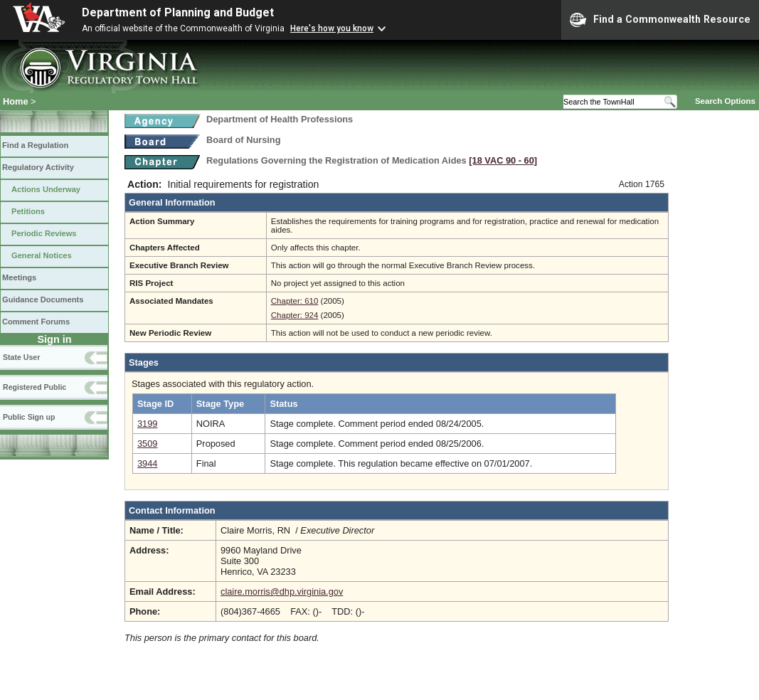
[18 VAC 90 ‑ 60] (503, 160)
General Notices (42, 255)
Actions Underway (46, 189)
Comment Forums (36, 322)
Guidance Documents (43, 299)
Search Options (725, 101)
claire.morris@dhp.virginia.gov (282, 592)
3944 (147, 463)
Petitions (28, 211)
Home (16, 101)
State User (21, 357)
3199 (147, 424)
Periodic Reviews (44, 233)
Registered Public (34, 387)
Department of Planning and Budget (178, 12)
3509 (147, 444)
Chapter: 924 (295, 315)
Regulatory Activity (38, 167)
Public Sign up (29, 417)
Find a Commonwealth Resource (660, 20)
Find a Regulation (35, 145)
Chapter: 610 (295, 301)
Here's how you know (332, 28)
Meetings (19, 277)
